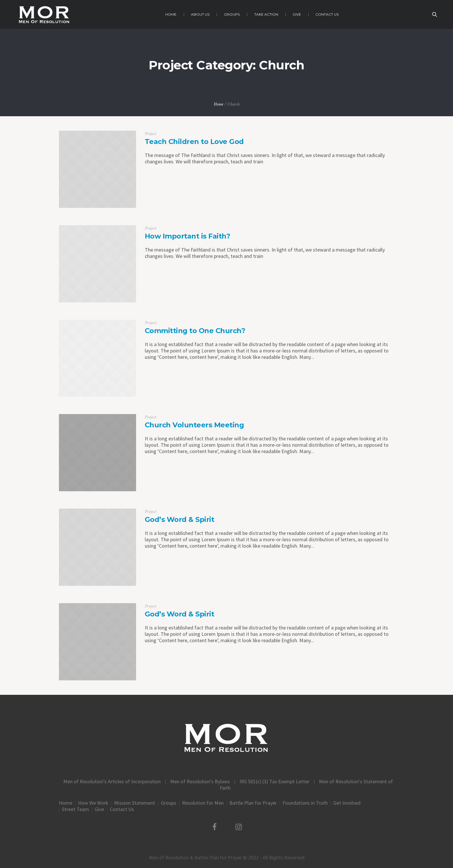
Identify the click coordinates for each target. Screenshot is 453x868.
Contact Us (122, 809)
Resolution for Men (203, 803)
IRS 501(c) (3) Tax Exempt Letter (274, 781)
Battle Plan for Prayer (253, 803)
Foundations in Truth (305, 803)
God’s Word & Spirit (180, 519)
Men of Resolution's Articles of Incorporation (112, 781)
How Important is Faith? (187, 236)
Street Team (75, 809)
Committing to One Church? (195, 331)
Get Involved (347, 803)
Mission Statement (135, 803)
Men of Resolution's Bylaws (200, 781)
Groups (169, 803)
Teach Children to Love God (194, 142)
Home (219, 104)
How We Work (93, 803)
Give (99, 809)
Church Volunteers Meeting (194, 425)
